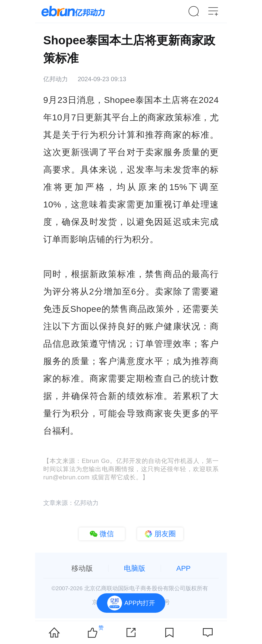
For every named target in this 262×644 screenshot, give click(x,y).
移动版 (82, 568)
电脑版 (135, 568)
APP (183, 568)
